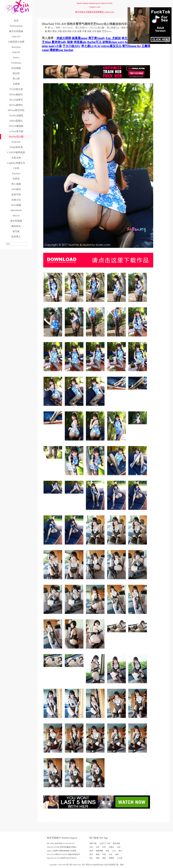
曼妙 (104, 858)
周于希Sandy (97, 38)
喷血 (55, 31)
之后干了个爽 (105, 843)
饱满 (98, 854)
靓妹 (99, 31)
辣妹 (123, 28)
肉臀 (79, 31)
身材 (117, 854)
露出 (50, 31)
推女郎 (97, 865)
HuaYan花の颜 (97, 28)
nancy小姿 (55, 46)
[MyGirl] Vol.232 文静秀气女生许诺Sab (62, 858)
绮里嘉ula (80, 42)
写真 (104, 854)
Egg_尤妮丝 (113, 38)
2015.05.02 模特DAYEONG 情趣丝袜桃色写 (63, 854)
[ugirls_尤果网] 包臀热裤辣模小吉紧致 (62, 851)
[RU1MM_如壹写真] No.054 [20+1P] (61, 843)
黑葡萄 (111, 858)
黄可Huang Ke (131, 46)
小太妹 (120, 858)
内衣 (119, 847)
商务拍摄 (116, 843)
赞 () (49, 28)
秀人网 (69, 865)
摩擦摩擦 (99, 851)
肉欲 (69, 31)
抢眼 (89, 31)
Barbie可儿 (94, 42)
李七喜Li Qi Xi (91, 46)
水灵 (94, 31)
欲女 (91, 858)
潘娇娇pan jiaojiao (61, 50)
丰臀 (84, 31)
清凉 (65, 31)
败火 (121, 851)
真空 (91, 854)
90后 (111, 854)
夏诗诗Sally (59, 42)
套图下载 (93, 843)
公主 (114, 851)
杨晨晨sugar (80, 38)
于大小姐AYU (72, 46)
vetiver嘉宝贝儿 (111, 46)
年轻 (104, 847)
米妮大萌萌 (64, 38)
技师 (91, 851)
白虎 (98, 847)
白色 (74, 31)
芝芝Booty (107, 31)
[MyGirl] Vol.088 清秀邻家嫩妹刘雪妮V (62, 847)
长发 (91, 847)
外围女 (111, 847)
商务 (108, 851)
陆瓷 (70, 42)
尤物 (60, 31)
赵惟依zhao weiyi (113, 42)
